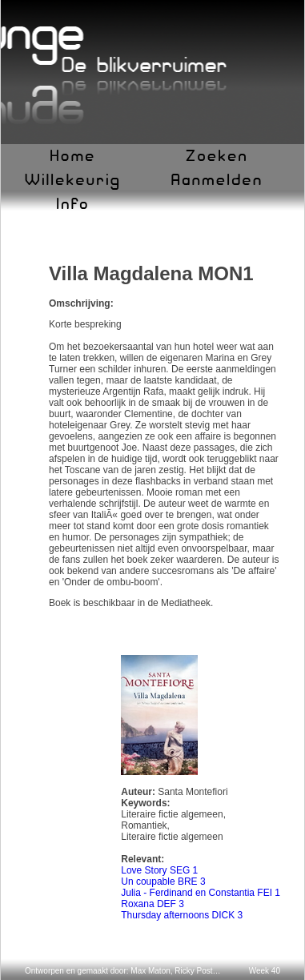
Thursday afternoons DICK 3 (182, 915)
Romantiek (144, 825)
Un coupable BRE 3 (163, 882)
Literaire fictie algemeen (172, 814)
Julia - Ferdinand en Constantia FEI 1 (201, 893)
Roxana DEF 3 (152, 904)
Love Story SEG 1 (159, 870)
